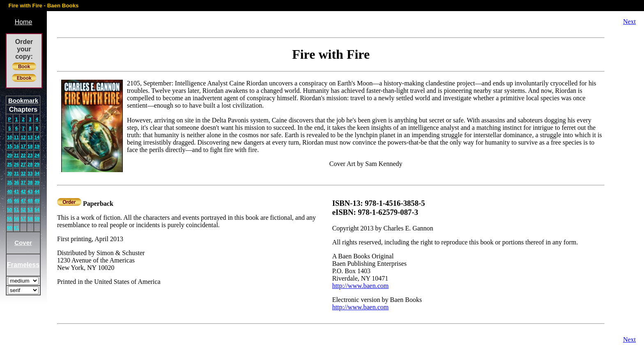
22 (23, 155)
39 (37, 182)
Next (629, 22)
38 (30, 182)
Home (24, 22)
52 (23, 210)
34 (37, 173)
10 (9, 137)
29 (37, 164)
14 (37, 137)
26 (16, 164)
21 (16, 155)
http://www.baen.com (361, 286)
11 (16, 137)
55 (9, 219)
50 (9, 210)
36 (16, 182)
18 (30, 146)
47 (23, 200)
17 (23, 146)
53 (30, 210)
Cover (23, 243)
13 (30, 137)
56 (16, 219)
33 (30, 173)
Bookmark (23, 100)
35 (9, 182)
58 (30, 219)
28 (30, 164)
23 (30, 155)
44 (37, 191)
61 (16, 228)
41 (16, 191)
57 (23, 219)
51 (16, 210)
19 (37, 146)
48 (30, 200)
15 (9, 146)
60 (9, 228)
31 (16, 173)
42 (23, 191)
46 (16, 200)
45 (9, 200)
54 (37, 210)
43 (30, 191)
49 (37, 200)
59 (37, 219)
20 (9, 155)
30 (9, 173)
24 (37, 155)
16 (16, 146)
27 (23, 164)
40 (9, 191)
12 (23, 137)
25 (9, 164)
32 (23, 173)
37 (23, 182)
